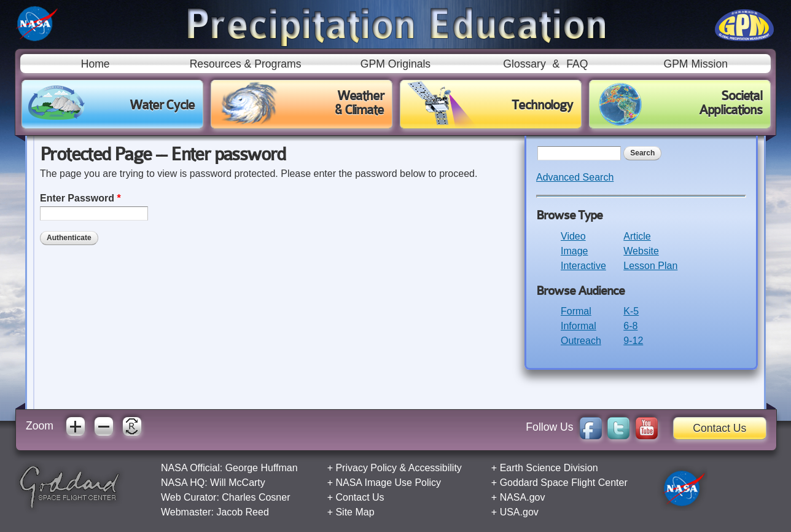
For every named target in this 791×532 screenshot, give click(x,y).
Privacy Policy (366, 468)
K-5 (631, 311)
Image (574, 251)
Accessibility (435, 468)
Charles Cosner (256, 497)
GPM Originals (395, 64)
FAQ (577, 64)
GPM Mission (696, 64)
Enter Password (80, 198)
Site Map (355, 512)
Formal (576, 311)
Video (573, 236)
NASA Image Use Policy (388, 483)
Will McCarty (238, 483)
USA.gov (519, 512)
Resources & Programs (246, 64)
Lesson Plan (650, 266)
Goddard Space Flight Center (564, 483)
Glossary (524, 64)
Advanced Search (575, 177)
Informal (579, 326)
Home (95, 64)
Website (641, 251)
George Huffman (262, 468)
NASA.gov (523, 497)
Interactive (583, 266)
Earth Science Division (549, 468)
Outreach (581, 341)
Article (637, 236)
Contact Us (719, 428)
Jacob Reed (242, 512)
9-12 (633, 341)
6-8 (630, 326)
